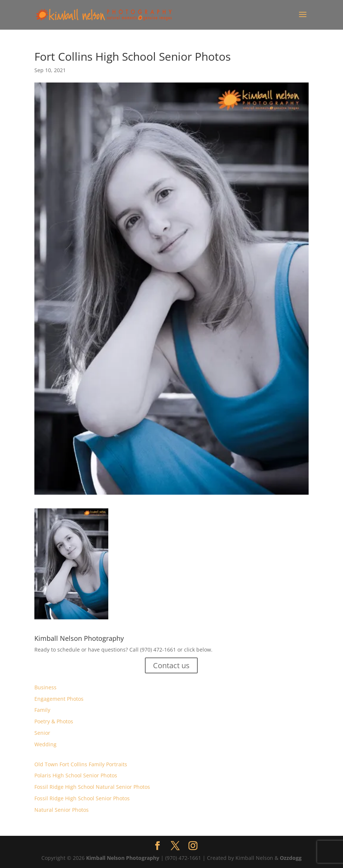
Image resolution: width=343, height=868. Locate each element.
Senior (42, 733)
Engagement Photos (59, 699)
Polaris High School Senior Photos (76, 775)
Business (45, 687)
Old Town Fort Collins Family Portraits (81, 764)
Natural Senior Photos (62, 810)
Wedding (45, 744)
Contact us (171, 665)
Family (42, 710)
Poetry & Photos (54, 721)
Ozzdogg (291, 858)
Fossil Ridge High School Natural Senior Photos (92, 787)
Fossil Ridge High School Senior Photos (82, 798)
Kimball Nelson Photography (123, 858)
